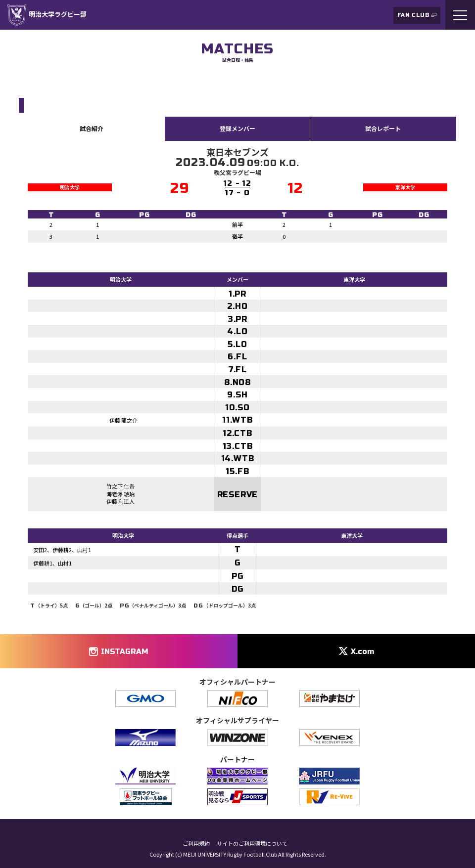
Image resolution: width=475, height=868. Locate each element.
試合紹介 (92, 128)
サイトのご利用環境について (252, 844)
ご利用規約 (196, 844)
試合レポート (383, 128)
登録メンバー (237, 128)
